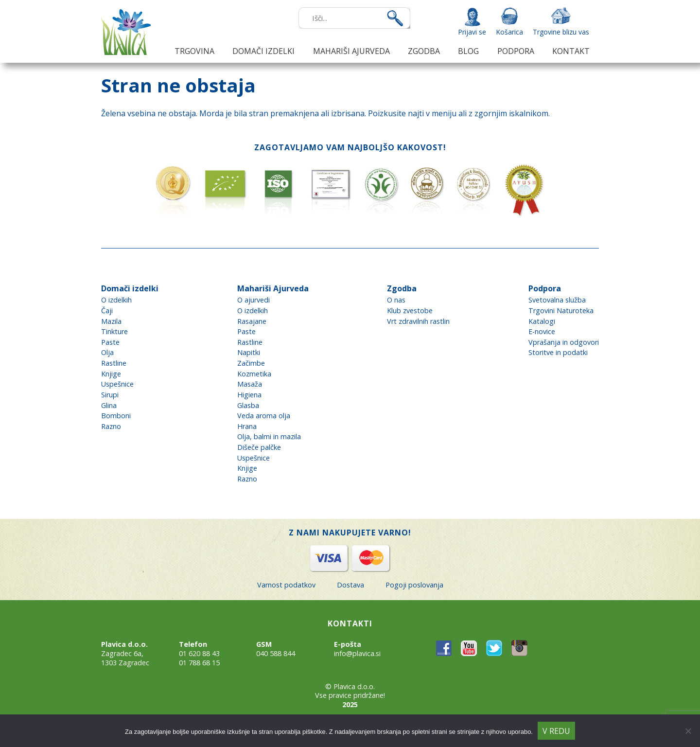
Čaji (107, 311)
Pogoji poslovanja (414, 585)
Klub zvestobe (410, 311)
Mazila (111, 321)
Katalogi (542, 321)
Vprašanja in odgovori (564, 342)
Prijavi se (472, 32)
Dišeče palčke (259, 447)
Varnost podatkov (286, 585)
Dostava (350, 585)
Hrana (247, 426)
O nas (396, 300)
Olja (107, 352)
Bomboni (116, 416)
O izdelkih (116, 300)
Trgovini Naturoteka (561, 311)
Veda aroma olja (264, 416)
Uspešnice (117, 384)
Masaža (250, 384)
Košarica (509, 32)
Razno (111, 426)
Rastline (114, 363)
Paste (110, 342)
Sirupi (110, 395)
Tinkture (114, 331)
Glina (109, 405)
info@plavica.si (357, 653)
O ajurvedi (254, 300)
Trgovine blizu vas (561, 32)
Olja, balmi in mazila (269, 436)
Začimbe (251, 363)
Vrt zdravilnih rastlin (418, 321)
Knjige (111, 374)
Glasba (248, 405)
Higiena (249, 395)
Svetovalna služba (557, 300)
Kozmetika (254, 374)
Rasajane (252, 321)
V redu (556, 731)
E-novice (542, 331)
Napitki (249, 352)
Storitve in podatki (558, 352)
